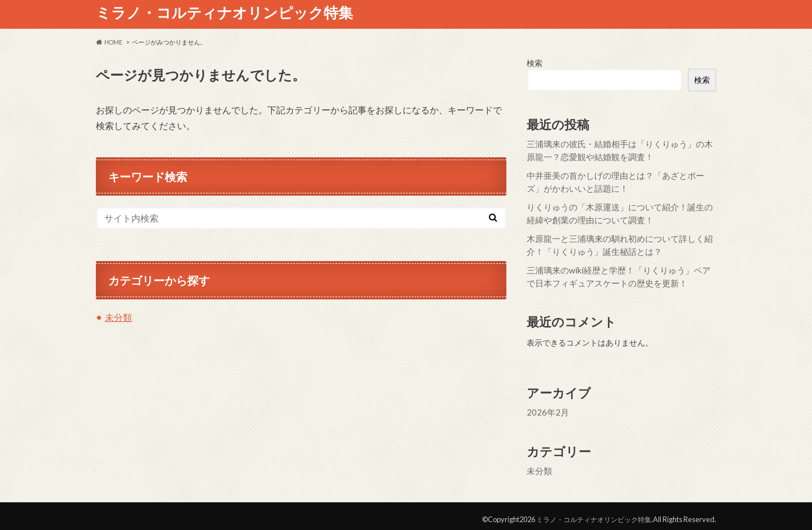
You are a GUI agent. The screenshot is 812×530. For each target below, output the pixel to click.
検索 (535, 63)
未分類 (118, 317)
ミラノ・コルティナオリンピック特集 (224, 12)
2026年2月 (546, 407)
